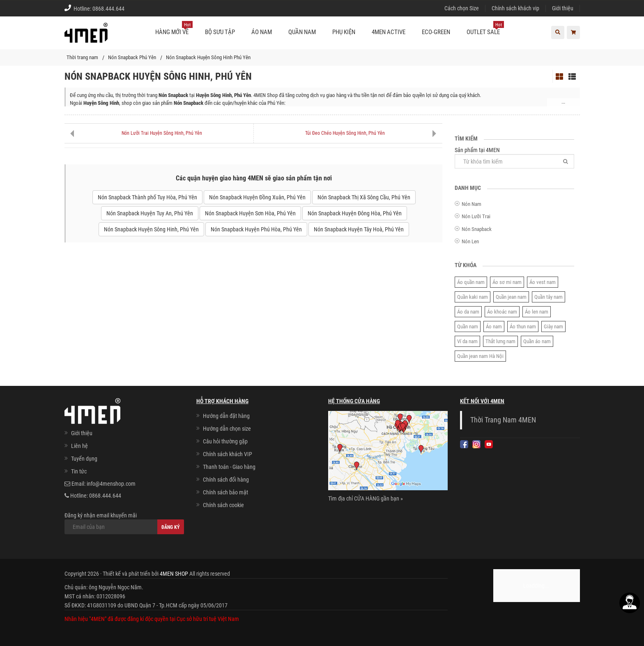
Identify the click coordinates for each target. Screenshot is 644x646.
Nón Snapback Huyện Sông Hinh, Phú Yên (151, 229)
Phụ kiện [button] (344, 32)
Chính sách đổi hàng (226, 480)
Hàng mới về (174, 29)
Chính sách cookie (223, 505)
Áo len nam (537, 312)
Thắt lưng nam (500, 341)
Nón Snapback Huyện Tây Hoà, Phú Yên (359, 229)
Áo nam (494, 326)
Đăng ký (171, 527)
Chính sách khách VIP (228, 454)
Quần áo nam (537, 341)
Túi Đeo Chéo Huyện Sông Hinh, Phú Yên (345, 133)
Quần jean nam (511, 297)
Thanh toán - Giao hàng (229, 467)
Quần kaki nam (473, 297)
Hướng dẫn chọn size (227, 429)
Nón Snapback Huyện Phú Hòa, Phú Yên (256, 229)
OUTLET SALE (485, 29)
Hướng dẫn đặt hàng (226, 416)
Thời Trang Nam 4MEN (503, 420)
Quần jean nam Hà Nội (480, 356)
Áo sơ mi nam (507, 282)
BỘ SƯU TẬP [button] (220, 32)
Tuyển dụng (84, 459)
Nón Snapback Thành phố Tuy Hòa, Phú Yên (147, 197)
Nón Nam (471, 204)
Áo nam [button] (262, 32)
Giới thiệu (563, 8)
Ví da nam (467, 341)
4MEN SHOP (174, 574)
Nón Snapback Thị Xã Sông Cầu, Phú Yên (364, 197)
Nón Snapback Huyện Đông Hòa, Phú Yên (355, 213)
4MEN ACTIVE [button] (389, 32)
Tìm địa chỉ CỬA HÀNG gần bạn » (366, 498)
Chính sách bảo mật (225, 492)
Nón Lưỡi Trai (476, 216)
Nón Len (470, 241)
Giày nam (553, 326)
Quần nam (468, 326)
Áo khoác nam (502, 312)
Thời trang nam (82, 57)
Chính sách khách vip (515, 8)
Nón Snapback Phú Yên (132, 57)
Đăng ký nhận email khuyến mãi (124, 523)
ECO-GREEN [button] (436, 32)
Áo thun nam (523, 326)
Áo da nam (468, 312)
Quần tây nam (549, 297)
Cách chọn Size (462, 8)
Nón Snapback (477, 229)
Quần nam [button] (302, 32)
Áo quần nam (471, 282)
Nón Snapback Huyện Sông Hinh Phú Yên (208, 57)
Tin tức (79, 471)
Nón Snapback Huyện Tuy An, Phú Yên (150, 213)
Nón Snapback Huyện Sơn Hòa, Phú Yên (250, 213)
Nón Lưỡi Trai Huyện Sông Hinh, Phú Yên (162, 133)
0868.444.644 (108, 9)
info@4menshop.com (111, 484)
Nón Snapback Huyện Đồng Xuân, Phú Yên (257, 197)
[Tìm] (566, 161)
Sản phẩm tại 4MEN (514, 158)
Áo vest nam (543, 282)
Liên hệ (79, 446)
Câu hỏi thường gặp (225, 441)
